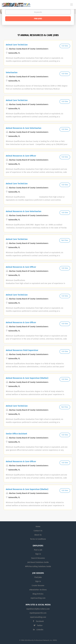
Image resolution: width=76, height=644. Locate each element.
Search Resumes (38, 558)
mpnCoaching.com (38, 598)
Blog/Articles (38, 594)
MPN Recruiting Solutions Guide (38, 566)
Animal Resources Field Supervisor (22, 350)
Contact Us (38, 531)
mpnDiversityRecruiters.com (38, 609)
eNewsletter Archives (38, 590)
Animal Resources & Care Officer (21, 156)
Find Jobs (38, 19)
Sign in (38, 554)
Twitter (40, 625)
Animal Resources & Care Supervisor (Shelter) (27, 378)
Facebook (40, 621)
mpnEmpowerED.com (38, 613)
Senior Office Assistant (16, 434)
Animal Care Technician (17, 45)
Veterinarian (12, 72)
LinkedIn (40, 630)
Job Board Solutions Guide (38, 562)
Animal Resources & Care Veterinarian (24, 128)
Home (38, 527)
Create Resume (38, 586)
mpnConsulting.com (38, 617)
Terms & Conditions (38, 539)
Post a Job (38, 550)
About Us (38, 535)
